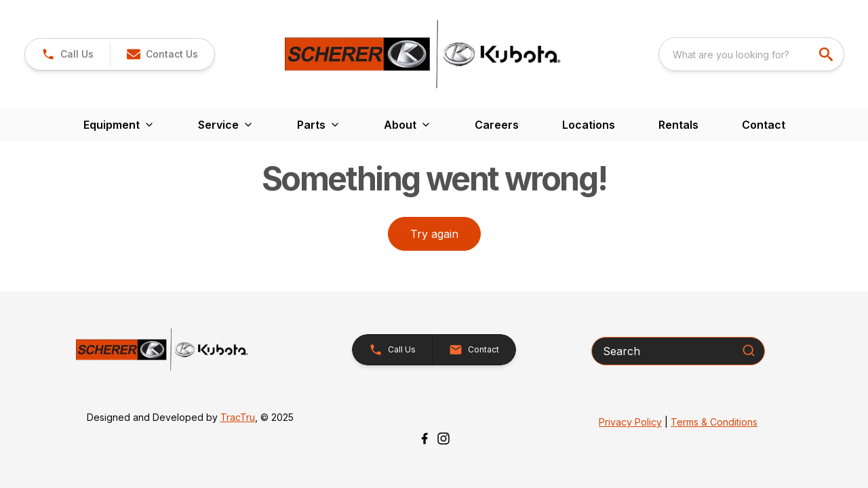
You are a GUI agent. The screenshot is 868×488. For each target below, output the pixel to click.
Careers (497, 125)
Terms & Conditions (714, 422)
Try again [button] (434, 234)
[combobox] (751, 54)
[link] (67, 54)
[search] (827, 54)
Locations (589, 125)
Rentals (678, 125)
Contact (764, 125)
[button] (162, 54)
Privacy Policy (630, 422)
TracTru (238, 417)
